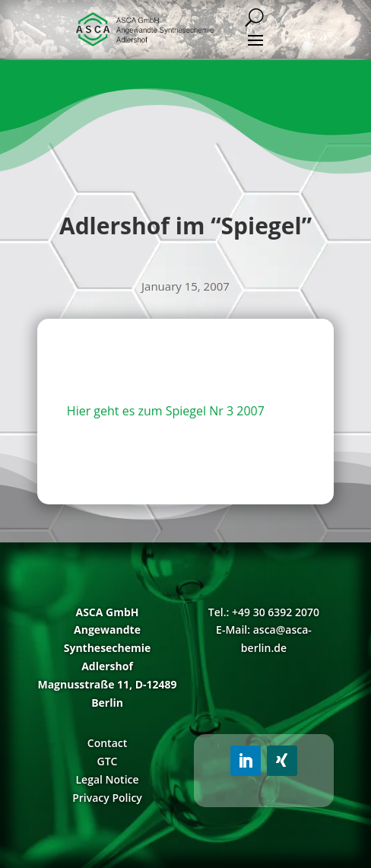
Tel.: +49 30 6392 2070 (264, 612)
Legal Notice (107, 779)
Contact (107, 743)
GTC (108, 761)
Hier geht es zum (116, 411)
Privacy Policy (107, 798)
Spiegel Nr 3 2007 (215, 411)
